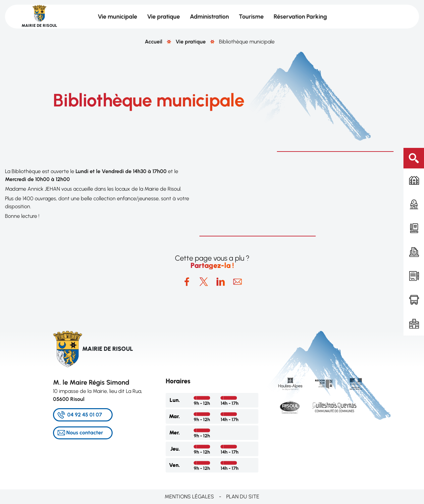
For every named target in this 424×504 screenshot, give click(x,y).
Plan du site (243, 497)
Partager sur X (204, 282)
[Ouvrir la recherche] (414, 158)
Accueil (154, 42)
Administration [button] (209, 17)
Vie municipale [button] (117, 17)
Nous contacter (85, 433)
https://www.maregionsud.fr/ (324, 384)
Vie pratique (191, 42)
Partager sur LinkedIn (221, 282)
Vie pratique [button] (163, 17)
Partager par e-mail (238, 282)
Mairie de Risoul (39, 26)
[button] (297, 194)
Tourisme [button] (251, 17)
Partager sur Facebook (187, 282)
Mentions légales (189, 497)
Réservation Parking (300, 17)
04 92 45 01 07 (85, 415)
